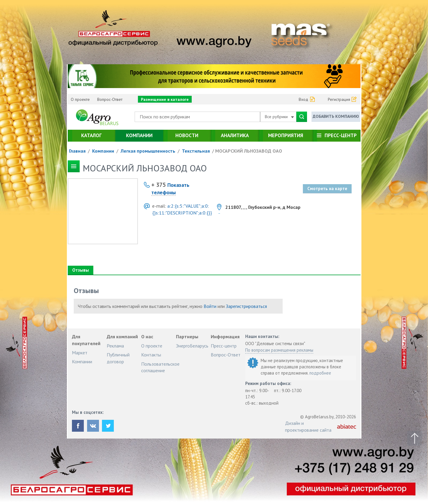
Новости (187, 135)
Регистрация (339, 99)
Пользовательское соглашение (160, 367)
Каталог (91, 135)
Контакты (151, 355)
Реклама (115, 346)
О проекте (80, 99)
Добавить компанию (336, 116)
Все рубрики (279, 117)
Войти (210, 306)
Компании (139, 135)
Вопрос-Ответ (110, 99)
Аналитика (235, 135)
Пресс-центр (341, 135)
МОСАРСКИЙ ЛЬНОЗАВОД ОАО (249, 151)
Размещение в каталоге (165, 99)
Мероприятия (286, 135)
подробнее (320, 373)
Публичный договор (118, 358)
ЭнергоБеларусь (192, 346)
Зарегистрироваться (246, 306)
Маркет (80, 353)
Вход (303, 99)
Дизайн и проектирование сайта (308, 426)
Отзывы (81, 270)
